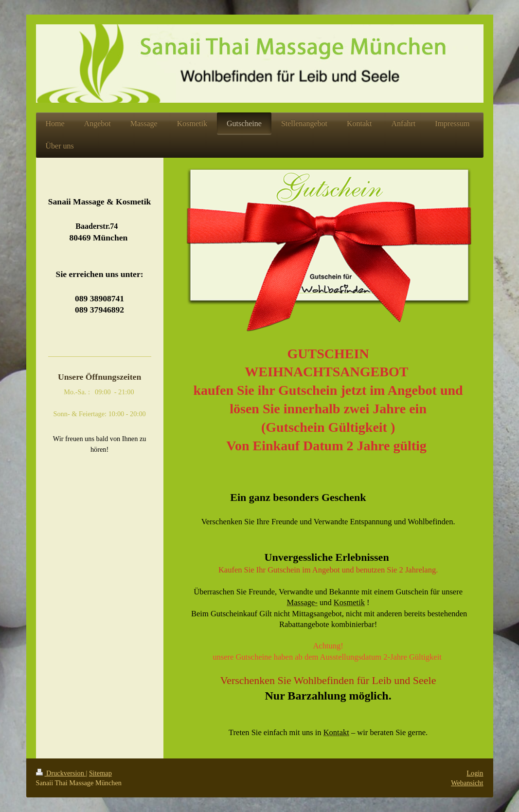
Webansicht (467, 783)
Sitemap (100, 773)
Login (475, 773)
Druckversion (61, 773)
